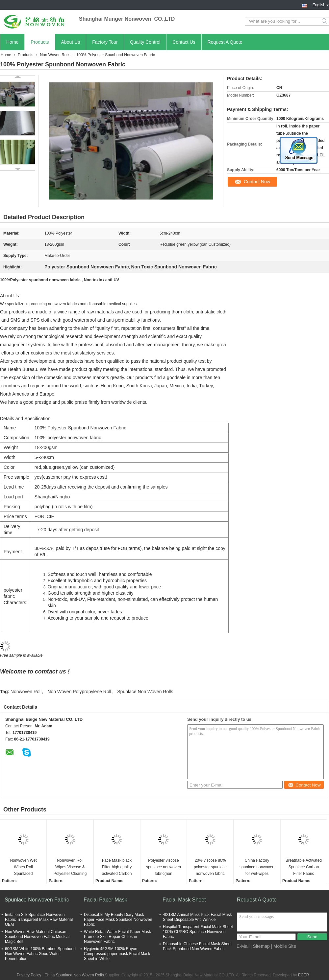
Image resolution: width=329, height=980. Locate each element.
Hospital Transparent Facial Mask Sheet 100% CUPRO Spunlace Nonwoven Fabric (198, 932)
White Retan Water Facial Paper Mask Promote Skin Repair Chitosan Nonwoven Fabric (117, 937)
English (321, 4)
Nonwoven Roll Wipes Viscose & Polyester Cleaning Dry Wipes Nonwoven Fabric (70, 867)
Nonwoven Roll (26, 692)
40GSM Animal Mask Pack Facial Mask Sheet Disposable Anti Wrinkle (197, 917)
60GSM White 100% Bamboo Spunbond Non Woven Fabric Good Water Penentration (40, 954)
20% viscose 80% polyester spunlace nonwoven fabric (210, 867)
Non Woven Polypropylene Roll (79, 692)
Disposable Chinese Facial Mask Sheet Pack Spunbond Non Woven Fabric (197, 946)
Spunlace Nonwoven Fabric (37, 900)
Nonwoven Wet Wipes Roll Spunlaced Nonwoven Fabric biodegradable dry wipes (23, 867)
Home (12, 42)
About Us (71, 42)
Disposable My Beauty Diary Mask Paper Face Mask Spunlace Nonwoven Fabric (118, 920)
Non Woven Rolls (55, 55)
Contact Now (257, 182)
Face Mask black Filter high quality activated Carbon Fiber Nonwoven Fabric (117, 867)
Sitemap (261, 946)
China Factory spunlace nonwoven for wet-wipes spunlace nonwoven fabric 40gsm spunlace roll (257, 867)
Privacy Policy (29, 975)
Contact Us (184, 42)
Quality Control (145, 42)
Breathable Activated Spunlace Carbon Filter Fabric (304, 867)
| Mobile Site (283, 946)
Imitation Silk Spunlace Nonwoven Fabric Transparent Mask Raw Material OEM (39, 920)
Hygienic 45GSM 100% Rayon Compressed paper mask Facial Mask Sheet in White (117, 954)
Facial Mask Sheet (184, 900)
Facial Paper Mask (105, 900)
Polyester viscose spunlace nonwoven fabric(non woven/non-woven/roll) (164, 867)
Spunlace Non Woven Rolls (145, 692)
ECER (304, 975)
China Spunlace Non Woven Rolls (74, 975)
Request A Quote (225, 42)
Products (40, 42)
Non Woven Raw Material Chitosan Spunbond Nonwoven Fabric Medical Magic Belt (37, 937)
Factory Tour (105, 42)
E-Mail (243, 946)
